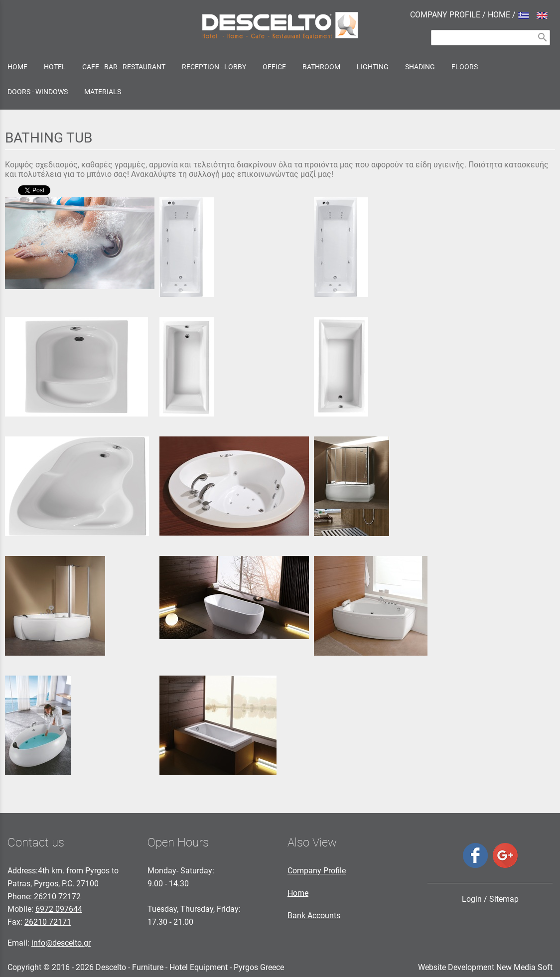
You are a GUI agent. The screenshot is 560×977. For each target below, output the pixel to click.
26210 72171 (48, 922)
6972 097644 (59, 909)
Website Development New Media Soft (485, 967)
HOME (499, 15)
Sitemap (504, 899)
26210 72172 (57, 897)
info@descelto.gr (61, 943)
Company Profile (317, 871)
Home (298, 893)
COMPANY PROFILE (445, 15)
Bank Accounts (314, 915)
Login (472, 899)
